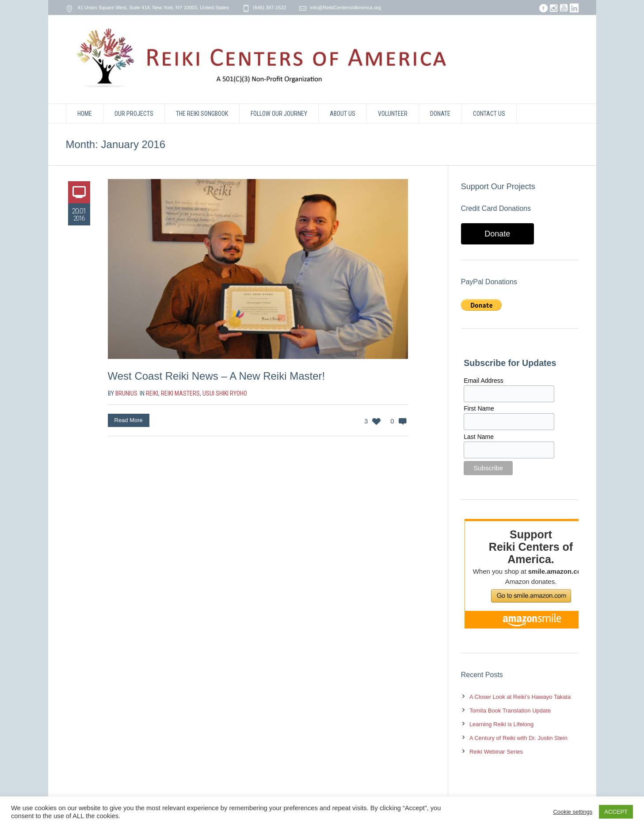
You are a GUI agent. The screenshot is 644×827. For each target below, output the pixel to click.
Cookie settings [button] (573, 812)
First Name (479, 408)
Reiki (152, 393)
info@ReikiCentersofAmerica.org (345, 8)
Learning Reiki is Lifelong (501, 724)
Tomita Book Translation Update (510, 711)
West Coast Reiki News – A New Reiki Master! (217, 376)
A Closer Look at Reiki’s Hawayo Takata (520, 697)
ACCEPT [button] (616, 812)
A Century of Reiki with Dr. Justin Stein (518, 738)
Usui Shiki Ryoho (225, 393)
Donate (497, 234)
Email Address (483, 381)
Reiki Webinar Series (496, 752)
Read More (129, 420)
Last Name (479, 437)
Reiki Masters (180, 393)
